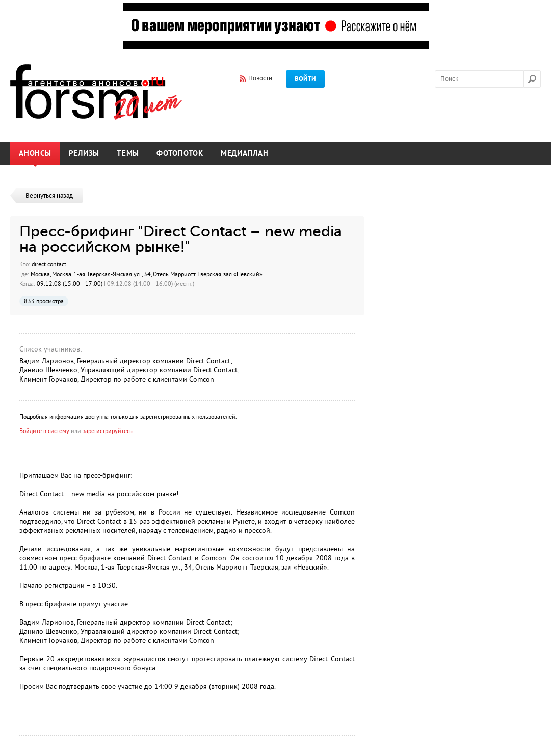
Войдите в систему (44, 431)
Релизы (84, 154)
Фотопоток (180, 154)
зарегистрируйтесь (108, 431)
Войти (305, 79)
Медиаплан (245, 154)
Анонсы (35, 154)
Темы (128, 154)
